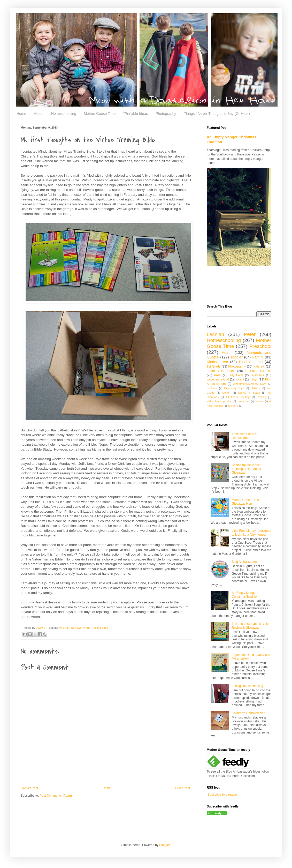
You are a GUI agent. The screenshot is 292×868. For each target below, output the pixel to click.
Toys (255, 379)
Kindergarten (217, 362)
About (39, 114)
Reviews (76, 628)
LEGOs (255, 388)
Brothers (212, 388)
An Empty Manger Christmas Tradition (245, 595)
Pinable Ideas (251, 362)
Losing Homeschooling (247, 686)
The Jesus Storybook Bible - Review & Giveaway (251, 626)
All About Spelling (238, 397)
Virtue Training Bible (95, 628)
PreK (217, 375)
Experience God (218, 379)
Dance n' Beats (249, 393)
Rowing (262, 397)
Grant (240, 379)
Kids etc (259, 366)
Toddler (237, 357)
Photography (166, 114)
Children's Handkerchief (248, 713)
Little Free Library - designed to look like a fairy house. (252, 533)
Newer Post (30, 788)
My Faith (64, 628)
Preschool (260, 346)
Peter (250, 334)
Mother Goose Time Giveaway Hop (245, 502)
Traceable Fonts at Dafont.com (245, 436)
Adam (227, 353)
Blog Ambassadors (245, 562)
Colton (226, 393)
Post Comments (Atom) (56, 796)
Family (258, 357)
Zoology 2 (233, 406)
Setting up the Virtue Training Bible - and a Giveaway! (247, 469)
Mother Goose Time (100, 114)
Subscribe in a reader (222, 795)
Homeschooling (64, 114)
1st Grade (214, 366)
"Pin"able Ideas (136, 114)
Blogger (164, 845)
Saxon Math (243, 401)
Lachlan (215, 334)
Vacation (259, 401)
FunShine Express (258, 371)
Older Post (183, 788)
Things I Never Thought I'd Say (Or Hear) (217, 114)
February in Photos (221, 371)
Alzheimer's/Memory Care (250, 384)
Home (21, 114)
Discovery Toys (234, 388)
